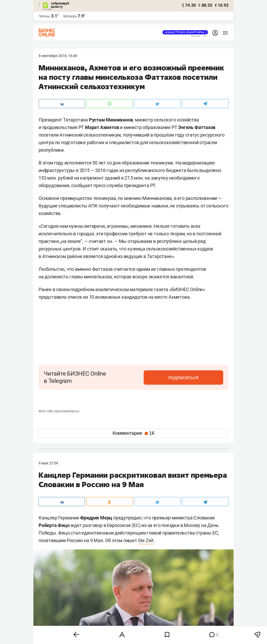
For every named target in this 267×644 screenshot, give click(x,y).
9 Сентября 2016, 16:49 (58, 56)
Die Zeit (146, 540)
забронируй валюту (60, 5)
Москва (70, 16)
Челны (44, 16)
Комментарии (133, 433)
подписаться (201, 377)
